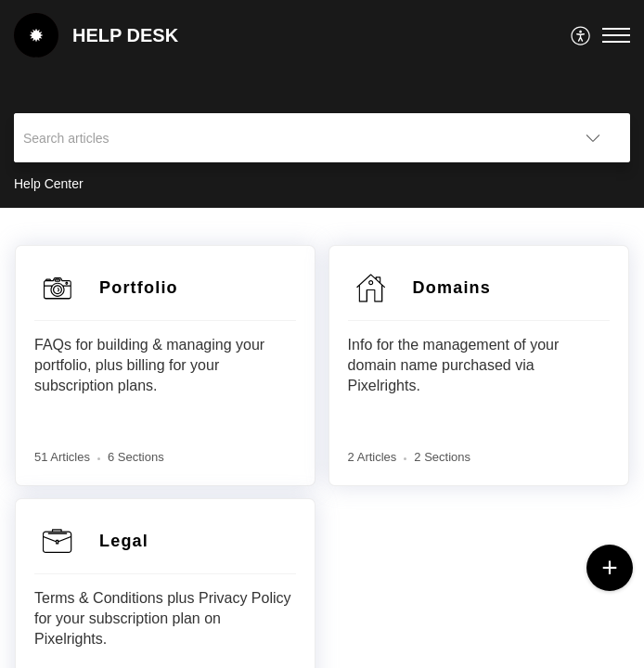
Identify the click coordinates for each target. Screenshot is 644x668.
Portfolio (139, 288)
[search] (285, 138)
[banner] (322, 104)
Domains (452, 288)
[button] (581, 35)
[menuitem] (581, 35)
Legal (124, 541)
